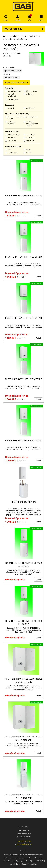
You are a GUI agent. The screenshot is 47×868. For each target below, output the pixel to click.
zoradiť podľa (9, 67)
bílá (8, 150)
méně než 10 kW (13, 134)
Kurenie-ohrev (12, 36)
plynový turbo (30, 91)
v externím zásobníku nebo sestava (31, 124)
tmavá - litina (11, 153)
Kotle (22, 36)
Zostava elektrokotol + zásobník (15, 39)
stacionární (29, 108)
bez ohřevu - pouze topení (14, 118)
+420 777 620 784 (24, 841)
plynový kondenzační (11, 95)
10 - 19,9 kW (29, 134)
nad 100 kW (29, 141)
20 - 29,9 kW (11, 138)
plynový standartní (14, 91)
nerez (27, 150)
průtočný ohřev (31, 117)
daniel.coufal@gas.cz (24, 844)
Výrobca (6, 74)
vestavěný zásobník (10, 123)
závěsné (9, 108)
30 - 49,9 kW (29, 138)
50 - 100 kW (11, 141)
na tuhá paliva (12, 99)
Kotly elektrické (33, 36)
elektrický (28, 94)
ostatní (28, 153)
